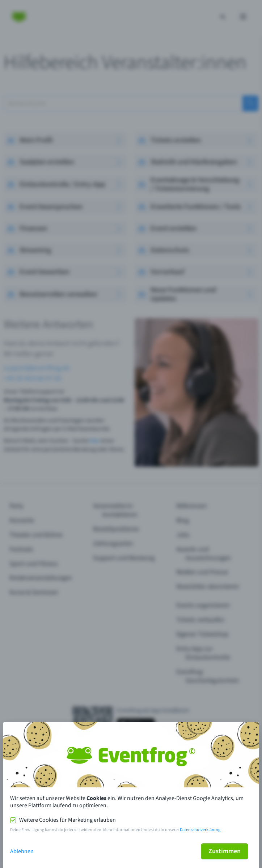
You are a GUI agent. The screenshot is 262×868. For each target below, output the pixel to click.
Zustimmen (225, 851)
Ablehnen (22, 851)
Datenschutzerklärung (200, 830)
